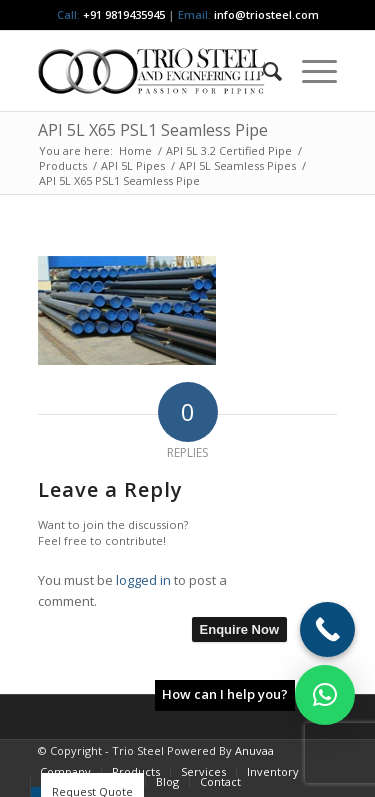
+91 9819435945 (124, 14)
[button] (325, 695)
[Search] (262, 71)
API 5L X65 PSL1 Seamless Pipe (153, 130)
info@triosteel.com (265, 14)
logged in (143, 580)
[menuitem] (262, 71)
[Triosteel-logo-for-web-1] (157, 71)
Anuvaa (254, 750)
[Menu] (309, 71)
